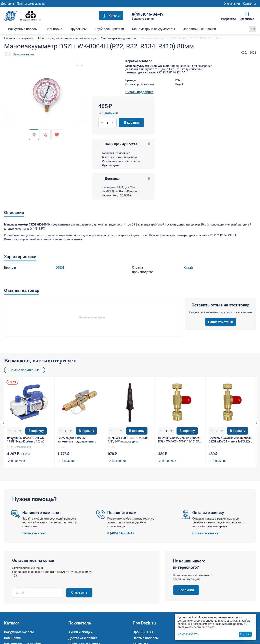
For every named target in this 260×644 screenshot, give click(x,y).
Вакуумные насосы (19, 632)
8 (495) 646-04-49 (121, 533)
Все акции (186, 590)
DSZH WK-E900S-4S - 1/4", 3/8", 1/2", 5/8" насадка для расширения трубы (128, 440)
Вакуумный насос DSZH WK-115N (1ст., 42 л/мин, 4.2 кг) (26, 440)
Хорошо (245, 634)
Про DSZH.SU (143, 632)
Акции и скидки (80, 632)
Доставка (7, 4)
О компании (232, 4)
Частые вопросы (146, 638)
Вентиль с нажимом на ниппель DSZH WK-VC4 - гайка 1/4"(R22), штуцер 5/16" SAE (230, 440)
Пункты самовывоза (31, 4)
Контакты (249, 4)
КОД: (244, 53)
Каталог (115, 16)
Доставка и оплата (83, 638)
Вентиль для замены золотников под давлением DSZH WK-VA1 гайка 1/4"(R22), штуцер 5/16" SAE (78, 440)
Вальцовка (12, 638)
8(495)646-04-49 (148, 14)
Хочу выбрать (188, 634)
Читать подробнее (139, 92)
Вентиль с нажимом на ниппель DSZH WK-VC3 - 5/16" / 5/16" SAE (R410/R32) (180, 440)
